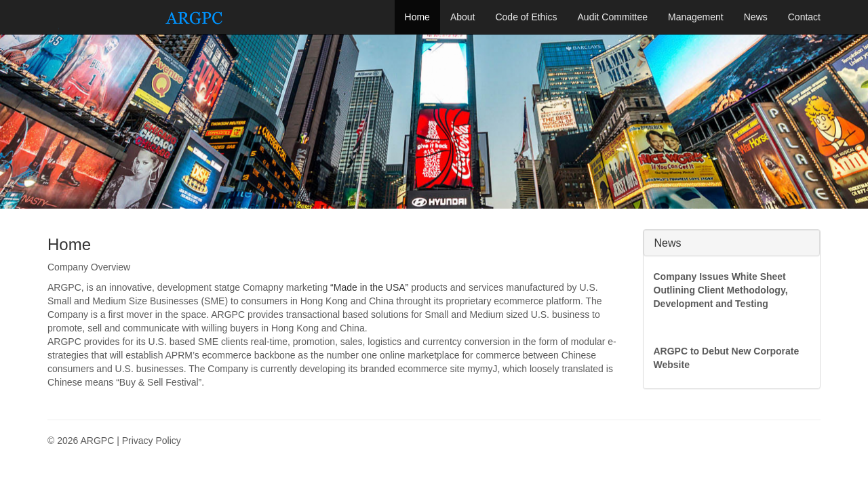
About (463, 17)
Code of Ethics (526, 17)
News (756, 17)
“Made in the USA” (369, 287)
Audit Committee (613, 17)
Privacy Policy (152, 441)
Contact (804, 17)
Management (696, 17)
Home (417, 17)
